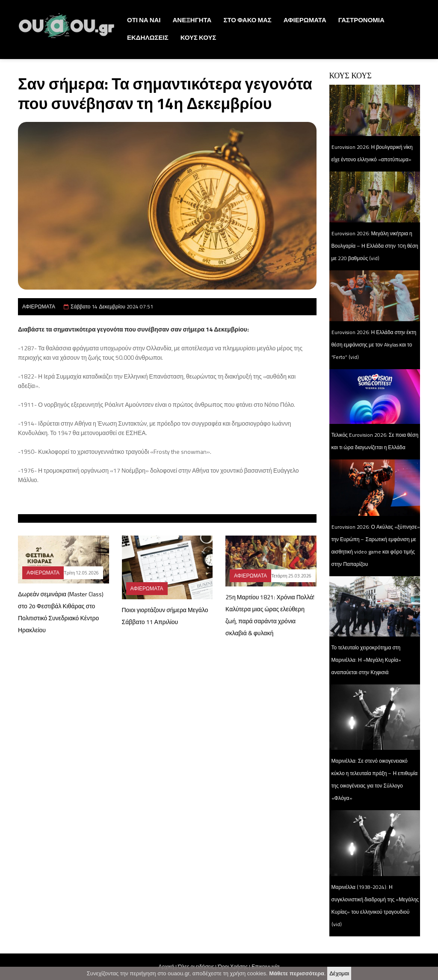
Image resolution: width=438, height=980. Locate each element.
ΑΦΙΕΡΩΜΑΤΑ (305, 20)
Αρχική (166, 967)
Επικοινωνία (265, 967)
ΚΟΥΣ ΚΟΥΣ (198, 37)
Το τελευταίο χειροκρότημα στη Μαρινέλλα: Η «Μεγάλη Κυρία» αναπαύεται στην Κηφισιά (366, 660)
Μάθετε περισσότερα (297, 975)
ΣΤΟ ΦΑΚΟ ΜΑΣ (247, 20)
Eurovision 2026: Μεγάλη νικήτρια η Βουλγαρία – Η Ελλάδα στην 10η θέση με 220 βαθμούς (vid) (375, 246)
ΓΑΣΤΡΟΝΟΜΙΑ (361, 20)
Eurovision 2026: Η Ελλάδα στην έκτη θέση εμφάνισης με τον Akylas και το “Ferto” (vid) (374, 345)
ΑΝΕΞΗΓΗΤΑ (192, 20)
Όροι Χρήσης (233, 967)
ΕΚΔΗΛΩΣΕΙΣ (148, 37)
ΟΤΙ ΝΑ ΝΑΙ (144, 20)
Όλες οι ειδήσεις (196, 967)
